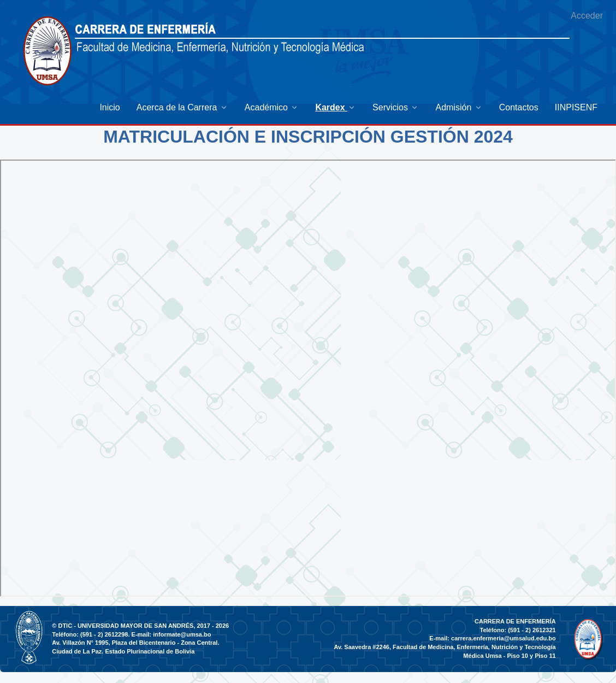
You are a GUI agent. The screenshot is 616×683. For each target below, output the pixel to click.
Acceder (587, 16)
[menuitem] (109, 107)
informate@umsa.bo (182, 634)
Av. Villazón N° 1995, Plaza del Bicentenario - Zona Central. (135, 643)
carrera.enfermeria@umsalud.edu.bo (504, 638)
